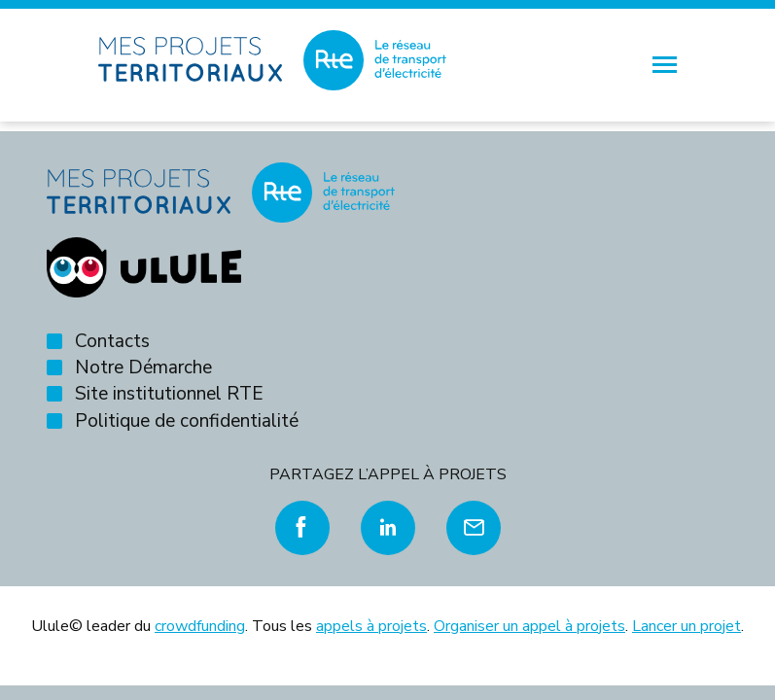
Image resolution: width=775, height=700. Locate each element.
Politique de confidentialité (187, 421)
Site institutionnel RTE (169, 394)
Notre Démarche (143, 367)
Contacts (112, 341)
